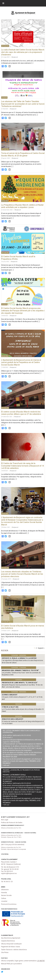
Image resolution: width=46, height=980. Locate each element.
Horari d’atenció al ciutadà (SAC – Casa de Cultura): (19, 833)
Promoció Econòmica (9, 904)
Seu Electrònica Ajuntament (11, 938)
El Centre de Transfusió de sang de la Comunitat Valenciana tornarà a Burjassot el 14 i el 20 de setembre (23, 466)
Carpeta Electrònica (8, 941)
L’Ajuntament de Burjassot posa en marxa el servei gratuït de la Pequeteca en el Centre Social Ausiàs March (21, 362)
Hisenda (4, 893)
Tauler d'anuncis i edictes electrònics (14, 950)
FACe (6, 958)
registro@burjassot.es (9, 873)
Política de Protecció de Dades (12, 823)
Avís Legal (5, 820)
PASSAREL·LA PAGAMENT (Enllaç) (14, 775)
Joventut (4, 901)
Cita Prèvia (5, 854)
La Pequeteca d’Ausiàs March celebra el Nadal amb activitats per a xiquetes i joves (22, 206)
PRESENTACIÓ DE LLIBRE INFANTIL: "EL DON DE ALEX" (20, 683)
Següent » (41, 648)
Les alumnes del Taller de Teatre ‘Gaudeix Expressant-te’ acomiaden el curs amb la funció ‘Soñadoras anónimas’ (23, 104)
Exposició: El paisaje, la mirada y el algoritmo (19, 658)
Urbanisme (5, 890)
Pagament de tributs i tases (11, 947)
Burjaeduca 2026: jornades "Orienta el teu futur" (20, 670)
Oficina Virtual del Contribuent (11, 944)
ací (8, 765)
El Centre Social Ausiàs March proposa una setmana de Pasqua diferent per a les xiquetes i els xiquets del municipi (23, 311)
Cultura (4, 898)
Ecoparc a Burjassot (10, 695)
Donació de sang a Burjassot (13, 719)
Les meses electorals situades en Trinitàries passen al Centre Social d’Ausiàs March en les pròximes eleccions (22, 574)
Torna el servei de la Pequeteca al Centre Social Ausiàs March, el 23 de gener (23, 154)
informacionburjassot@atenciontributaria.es (18, 740)
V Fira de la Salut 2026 (10, 707)
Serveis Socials (6, 895)
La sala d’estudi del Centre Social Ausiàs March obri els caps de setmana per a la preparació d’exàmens (23, 52)
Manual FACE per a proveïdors (11, 964)
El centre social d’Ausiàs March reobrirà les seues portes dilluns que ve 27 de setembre (21, 413)
